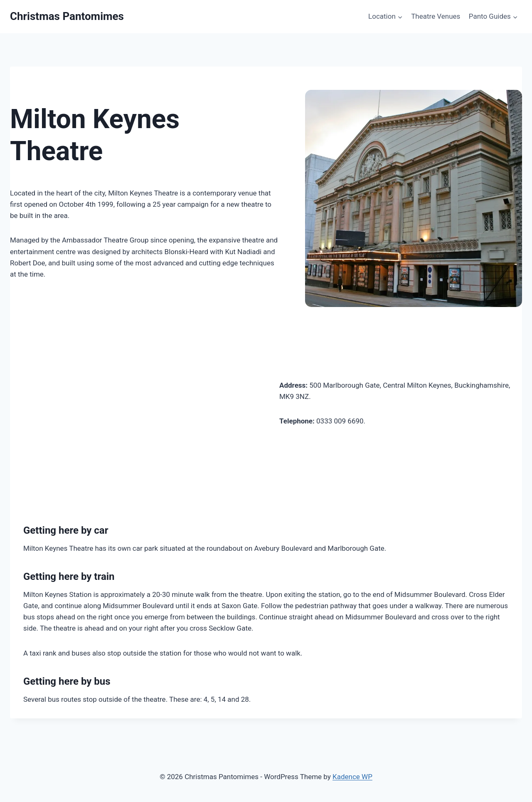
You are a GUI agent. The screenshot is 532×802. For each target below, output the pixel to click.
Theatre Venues (436, 16)
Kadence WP (352, 777)
